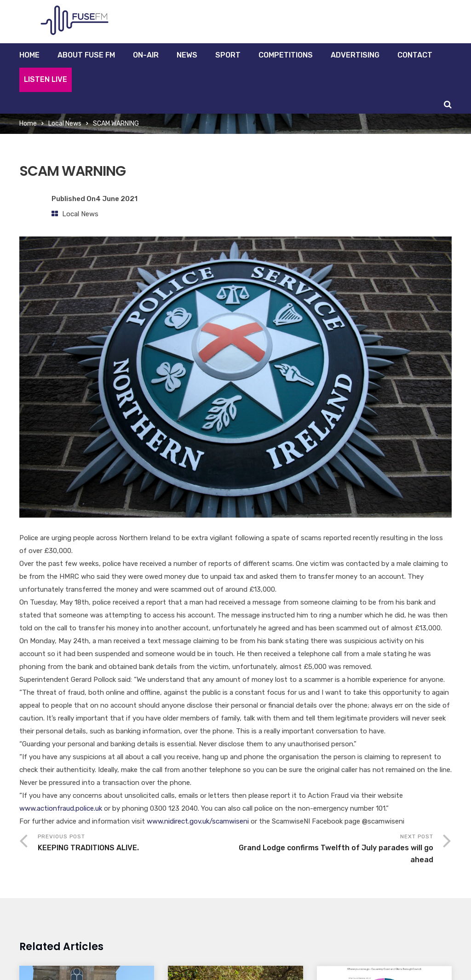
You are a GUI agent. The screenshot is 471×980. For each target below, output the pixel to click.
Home (29, 55)
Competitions (286, 55)
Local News (65, 124)
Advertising (355, 55)
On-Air (146, 55)
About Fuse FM (86, 55)
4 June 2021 (117, 199)
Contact (415, 55)
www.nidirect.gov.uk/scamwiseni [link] (198, 821)
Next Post (334, 850)
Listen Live (46, 79)
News (187, 55)
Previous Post (137, 844)
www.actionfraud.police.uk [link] (61, 808)
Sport (228, 55)
